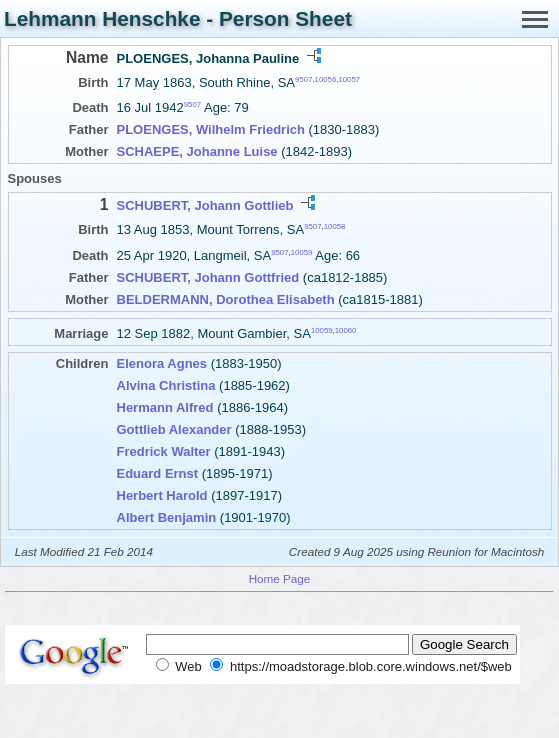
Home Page (280, 578)
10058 (335, 226)
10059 (302, 251)
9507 (303, 79)
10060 (346, 329)
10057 (349, 79)
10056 (326, 79)
